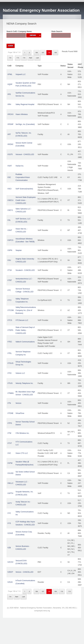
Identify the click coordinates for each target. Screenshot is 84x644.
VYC (9, 513)
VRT (9, 134)
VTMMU (11, 393)
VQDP (10, 84)
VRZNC (10, 144)
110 (10, 58)
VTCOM (11, 310)
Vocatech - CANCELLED (25, 270)
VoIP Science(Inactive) (24, 189)
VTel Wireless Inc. (22, 433)
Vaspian (19, 250)
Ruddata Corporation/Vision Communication (23, 177)
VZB (9, 548)
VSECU (10, 200)
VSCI (9, 189)
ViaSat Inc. (20, 166)
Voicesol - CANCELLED (25, 154)
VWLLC (10, 483)
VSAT (10, 166)
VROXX (10, 114)
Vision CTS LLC (22, 453)
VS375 (10, 154)
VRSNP (10, 124)
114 (24, 58)
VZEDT (10, 572)
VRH (9, 104)
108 (49, 53)
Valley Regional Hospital (25, 104)
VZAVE (10, 533)
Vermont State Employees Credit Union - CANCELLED (26, 200)
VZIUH (10, 582)
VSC (9, 177)
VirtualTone (20, 413)
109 (55, 53)
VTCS (10, 320)
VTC (9, 290)
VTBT (10, 280)
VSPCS (10, 240)
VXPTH (10, 493)
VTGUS (10, 363)
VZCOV (10, 562)
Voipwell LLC (21, 74)
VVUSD (10, 473)
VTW (9, 433)
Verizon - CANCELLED (24, 572)
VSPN (10, 250)
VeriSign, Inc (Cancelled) (25, 124)
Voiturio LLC (20, 373)
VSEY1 (10, 210)
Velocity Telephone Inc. (24, 383)
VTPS (10, 423)
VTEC (10, 342)
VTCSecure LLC (22, 320)
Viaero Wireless (22, 114)
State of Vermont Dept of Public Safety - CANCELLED (25, 330)
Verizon (18, 403)
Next (31, 58)
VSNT (10, 230)
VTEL (10, 353)
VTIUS (10, 383)
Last (37, 58)
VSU (9, 260)
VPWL (10, 74)
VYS (9, 523)
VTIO (9, 373)
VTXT (10, 443)
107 (43, 53)
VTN (9, 403)
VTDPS (10, 330)
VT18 (10, 270)
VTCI (9, 300)
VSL (9, 220)
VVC (9, 453)
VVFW (10, 463)
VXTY (10, 503)
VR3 (9, 94)
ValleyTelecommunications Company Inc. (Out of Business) (26, 310)
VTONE (10, 413)
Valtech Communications (25, 342)
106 (36, 53)
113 (18, 58)
